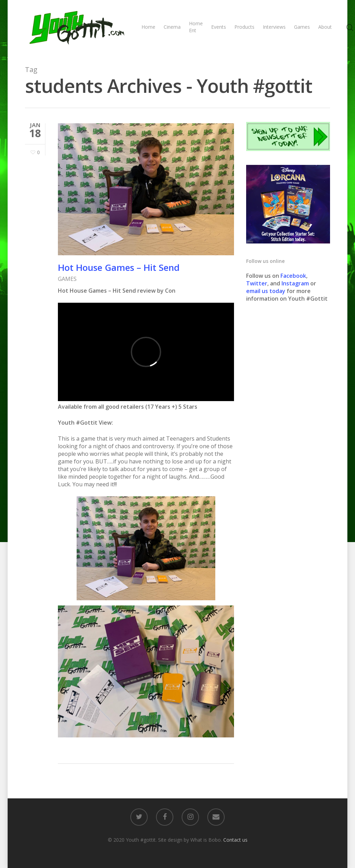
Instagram (296, 283)
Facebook (293, 276)
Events (219, 27)
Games (302, 27)
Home (148, 27)
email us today (266, 291)
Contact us (235, 840)
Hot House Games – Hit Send (119, 267)
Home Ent (196, 27)
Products (244, 27)
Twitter (257, 283)
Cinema (172, 27)
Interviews (274, 27)
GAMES (67, 279)
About (325, 27)
